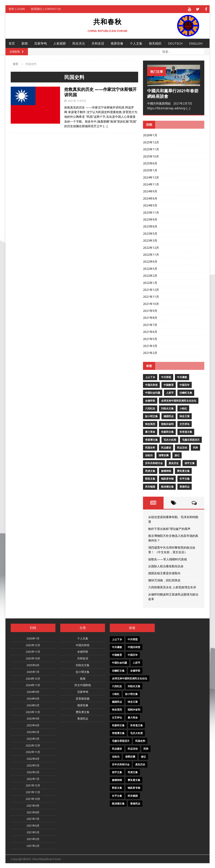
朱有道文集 (186, 431)
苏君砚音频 (83, 698)
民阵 (195, 447)
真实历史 (174, 463)
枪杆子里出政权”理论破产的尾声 (169, 528)
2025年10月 (151, 156)
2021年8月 (150, 317)
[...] (188, 108)
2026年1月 (150, 135)
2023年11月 (151, 212)
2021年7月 (150, 324)
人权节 (170, 392)
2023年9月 (150, 219)
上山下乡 (150, 377)
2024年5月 (150, 205)
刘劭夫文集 (167, 408)
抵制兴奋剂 (167, 424)
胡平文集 (190, 463)
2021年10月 (151, 303)
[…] (105, 126)
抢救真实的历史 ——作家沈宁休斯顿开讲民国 (100, 91)
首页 (12, 43)
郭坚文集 (150, 478)
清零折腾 (164, 455)
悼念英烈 (150, 424)
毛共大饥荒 (170, 439)
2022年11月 (151, 254)
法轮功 (149, 455)
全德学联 (150, 400)
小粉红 (183, 408)
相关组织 (155, 43)
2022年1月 (150, 282)
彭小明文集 (151, 416)
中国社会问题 (153, 392)
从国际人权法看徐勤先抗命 (166, 566)
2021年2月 (150, 352)
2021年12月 (151, 289)
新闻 (25, 43)
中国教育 (169, 384)
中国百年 (185, 384)
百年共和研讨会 (154, 463)
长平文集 (185, 478)
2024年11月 (151, 184)
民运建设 (166, 447)
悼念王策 (185, 416)
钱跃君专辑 (167, 478)
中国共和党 (151, 384)
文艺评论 (185, 424)
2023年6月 (150, 226)
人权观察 (60, 43)
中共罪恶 (166, 377)
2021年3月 (150, 345)
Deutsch (175, 43)
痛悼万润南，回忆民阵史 (164, 580)
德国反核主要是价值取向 (164, 573)
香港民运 (185, 486)
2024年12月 (151, 177)
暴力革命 (150, 431)
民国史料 (150, 447)
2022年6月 (150, 261)
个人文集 (136, 43)
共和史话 (98, 43)
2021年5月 (150, 338)
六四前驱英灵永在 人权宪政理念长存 (172, 587)
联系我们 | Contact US (46, 9)
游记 (177, 455)
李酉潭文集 (151, 439)
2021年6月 (150, 331)
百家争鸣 (41, 43)
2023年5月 (150, 233)
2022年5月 (150, 268)
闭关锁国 (150, 486)
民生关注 (79, 43)
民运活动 (182, 447)
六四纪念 (150, 408)
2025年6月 (150, 163)
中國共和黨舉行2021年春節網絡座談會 (173, 93)
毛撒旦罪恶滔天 (191, 439)
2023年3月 (150, 240)
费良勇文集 (183, 470)
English (196, 43)
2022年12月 (151, 247)
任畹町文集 (186, 392)
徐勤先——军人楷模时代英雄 (168, 559)
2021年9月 (150, 310)
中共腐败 (182, 377)
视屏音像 (117, 43)
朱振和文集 (167, 431)
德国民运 (169, 416)
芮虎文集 (150, 470)
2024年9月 (150, 191)
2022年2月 (150, 275)
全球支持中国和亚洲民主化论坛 (179, 400)
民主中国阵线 (83, 685)
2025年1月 (150, 170)
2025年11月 (151, 149)
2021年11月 (151, 296)
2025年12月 (151, 142)
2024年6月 (150, 198)
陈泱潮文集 (167, 486)
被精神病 (166, 470)
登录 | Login (17, 9)
